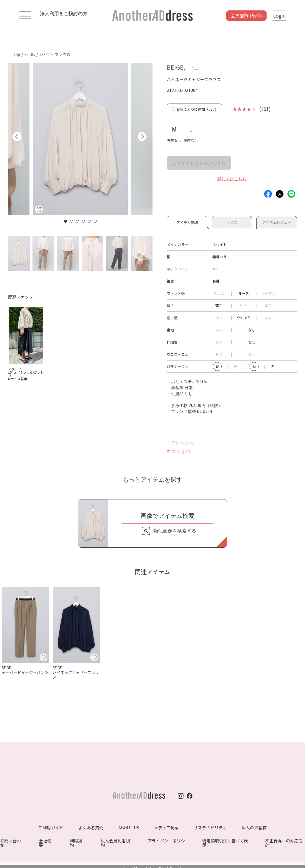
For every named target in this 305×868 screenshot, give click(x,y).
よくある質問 (91, 828)
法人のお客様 (254, 828)
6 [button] (96, 221)
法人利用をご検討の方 (64, 14)
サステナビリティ (210, 828)
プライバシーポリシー (166, 843)
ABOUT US (129, 828)
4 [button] (84, 221)
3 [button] (78, 221)
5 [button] (90, 221)
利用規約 (76, 843)
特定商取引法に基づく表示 (225, 843)
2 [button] (72, 221)
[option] (80, 139)
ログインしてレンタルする (199, 163)
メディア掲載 (166, 828)
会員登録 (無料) (246, 15)
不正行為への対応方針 (284, 843)
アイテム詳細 (187, 222)
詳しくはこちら (232, 179)
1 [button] (66, 221)
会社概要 (45, 843)
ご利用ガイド (51, 828)
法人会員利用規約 (115, 843)
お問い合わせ (10, 843)
